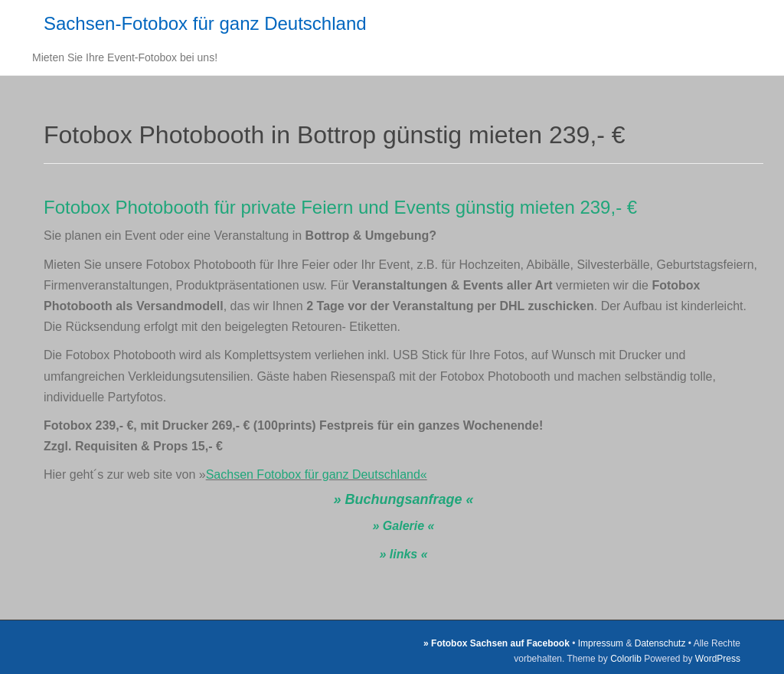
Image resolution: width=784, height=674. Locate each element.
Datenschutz (660, 643)
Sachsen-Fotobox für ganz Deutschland (205, 23)
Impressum (601, 643)
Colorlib (626, 659)
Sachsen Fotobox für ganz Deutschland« (317, 474)
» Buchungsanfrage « (403, 499)
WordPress (718, 659)
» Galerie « (404, 526)
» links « (403, 554)
